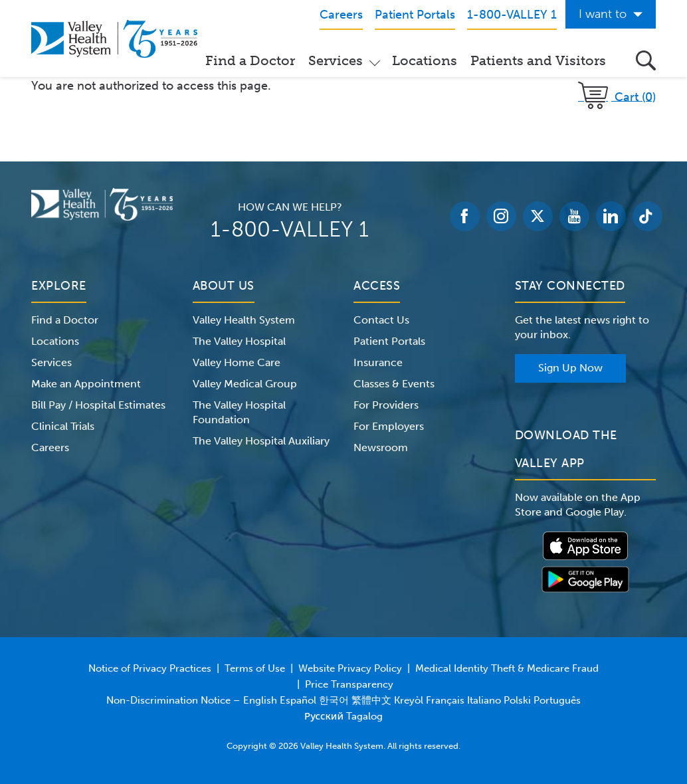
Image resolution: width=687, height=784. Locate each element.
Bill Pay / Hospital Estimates (98, 405)
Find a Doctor (250, 60)
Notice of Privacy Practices (150, 668)
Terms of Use (255, 668)
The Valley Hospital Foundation (239, 412)
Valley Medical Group (245, 384)
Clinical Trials (63, 426)
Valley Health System (244, 320)
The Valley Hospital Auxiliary (261, 441)
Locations (425, 60)
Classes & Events (394, 384)
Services (336, 60)
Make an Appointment (86, 384)
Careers (50, 447)
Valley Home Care (237, 362)
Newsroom (381, 447)
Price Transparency (349, 684)
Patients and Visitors (538, 60)
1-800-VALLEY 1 (290, 229)
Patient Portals (389, 341)
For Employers (389, 426)
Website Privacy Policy (350, 668)
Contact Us (381, 320)
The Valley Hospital (239, 341)
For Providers (386, 405)
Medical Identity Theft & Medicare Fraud (507, 668)
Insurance (378, 362)
